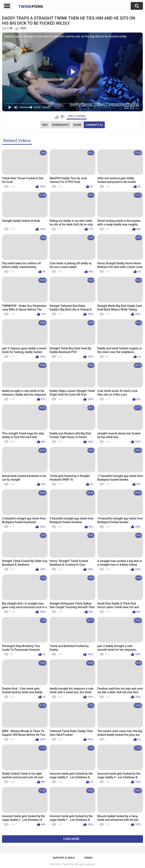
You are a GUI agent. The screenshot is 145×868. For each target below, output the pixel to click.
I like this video (57, 117)
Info (45, 125)
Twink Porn (68, 864)
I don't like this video (62, 117)
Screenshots (61, 125)
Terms (88, 858)
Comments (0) (94, 125)
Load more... (73, 839)
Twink (31, 6)
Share (77, 125)
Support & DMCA (64, 858)
